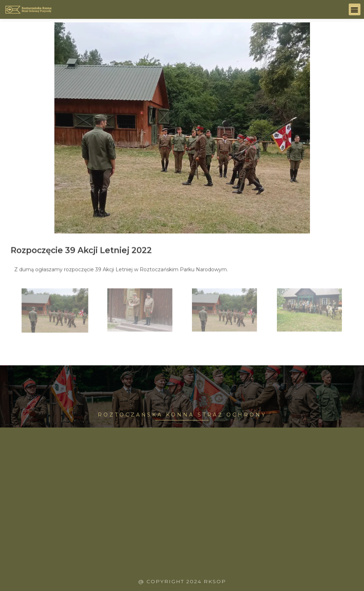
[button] (355, 9)
